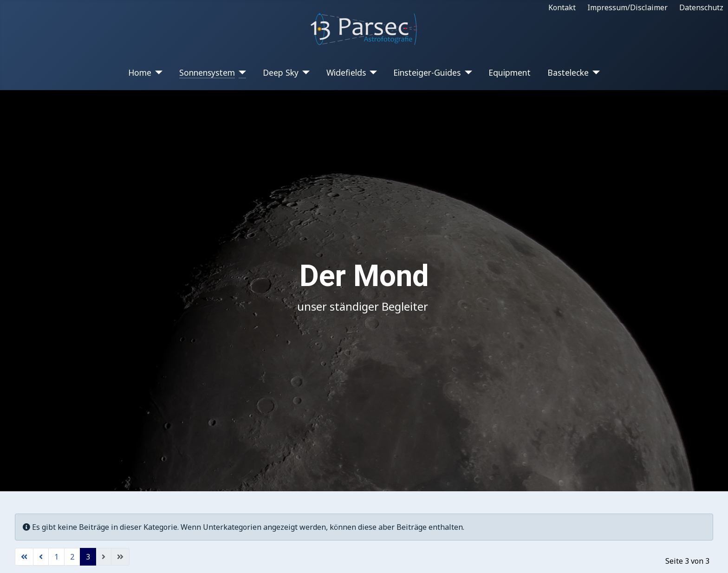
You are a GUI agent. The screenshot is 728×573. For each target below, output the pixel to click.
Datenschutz (701, 7)
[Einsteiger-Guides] (466, 72)
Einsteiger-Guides (427, 72)
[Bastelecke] (595, 72)
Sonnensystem (207, 72)
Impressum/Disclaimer (627, 7)
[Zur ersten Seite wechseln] (24, 557)
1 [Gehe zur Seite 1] (56, 557)
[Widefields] (372, 72)
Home (140, 72)
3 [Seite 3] (88, 557)
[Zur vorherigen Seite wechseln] (41, 557)
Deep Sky (281, 72)
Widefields (346, 72)
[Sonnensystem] (241, 72)
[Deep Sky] (304, 72)
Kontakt (562, 7)
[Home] (157, 72)
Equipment (510, 72)
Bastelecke (568, 72)
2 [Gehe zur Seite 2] (72, 557)
